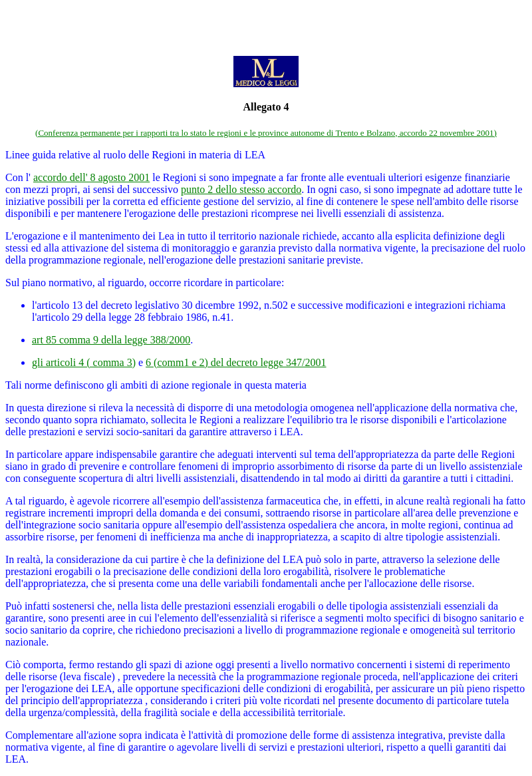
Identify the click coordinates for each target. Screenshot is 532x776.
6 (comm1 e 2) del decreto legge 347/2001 (236, 362)
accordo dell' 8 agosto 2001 (91, 177)
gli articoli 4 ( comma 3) (84, 362)
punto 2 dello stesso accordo (241, 189)
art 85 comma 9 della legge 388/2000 (111, 340)
